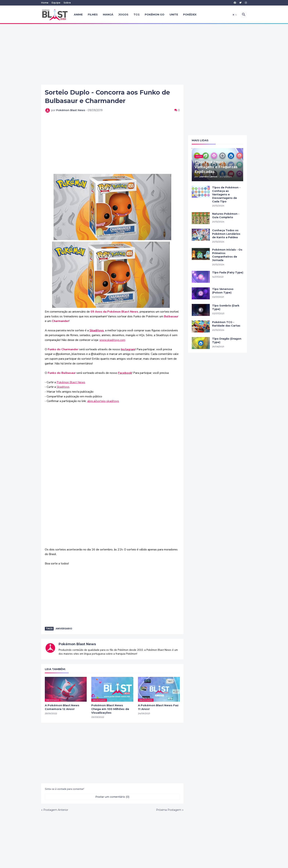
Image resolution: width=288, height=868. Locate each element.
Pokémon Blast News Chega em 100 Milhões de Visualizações (110, 709)
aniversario (64, 629)
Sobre (67, 3)
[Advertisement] (144, 54)
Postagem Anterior (56, 810)
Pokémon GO (155, 15)
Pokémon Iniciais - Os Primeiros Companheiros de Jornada (227, 255)
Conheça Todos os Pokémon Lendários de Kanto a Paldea (226, 234)
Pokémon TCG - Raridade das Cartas (226, 324)
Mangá (108, 15)
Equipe (56, 3)
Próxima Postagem (169, 810)
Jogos (123, 15)
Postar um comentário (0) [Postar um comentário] (112, 797)
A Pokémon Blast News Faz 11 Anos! (158, 707)
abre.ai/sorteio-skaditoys (103, 401)
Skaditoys (63, 387)
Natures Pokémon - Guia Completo (226, 216)
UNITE (174, 15)
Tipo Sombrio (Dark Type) (226, 307)
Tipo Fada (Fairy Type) (228, 272)
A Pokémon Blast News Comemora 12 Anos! (62, 707)
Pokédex (190, 15)
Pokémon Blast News (71, 382)
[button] (235, 15)
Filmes (93, 15)
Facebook (125, 373)
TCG (137, 15)
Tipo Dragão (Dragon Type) (227, 340)
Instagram (128, 349)
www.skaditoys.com (112, 340)
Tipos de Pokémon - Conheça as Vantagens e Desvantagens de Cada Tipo (226, 194)
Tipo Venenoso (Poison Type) (223, 291)
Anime (78, 15)
